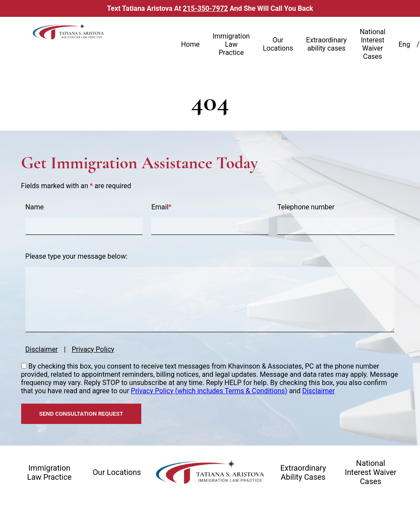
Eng (404, 44)
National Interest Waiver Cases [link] (372, 44)
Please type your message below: (76, 256)
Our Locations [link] (278, 44)
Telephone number (306, 207)
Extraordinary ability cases (303, 472)
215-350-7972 (205, 8)
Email (161, 207)
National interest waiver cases (371, 472)
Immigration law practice (49, 472)
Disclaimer (42, 349)
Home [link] (190, 44)
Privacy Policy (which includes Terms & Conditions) (209, 391)
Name (35, 207)
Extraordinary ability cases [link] (326, 44)
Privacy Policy (93, 349)
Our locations (117, 472)
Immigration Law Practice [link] (231, 44)
